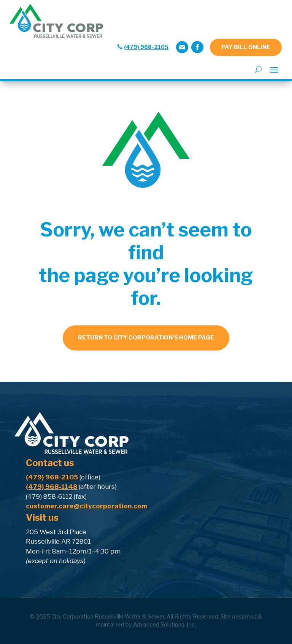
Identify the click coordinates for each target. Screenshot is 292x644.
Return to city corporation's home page (146, 338)
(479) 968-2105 (146, 47)
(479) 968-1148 (52, 487)
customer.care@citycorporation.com (86, 506)
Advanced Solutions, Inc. (164, 625)
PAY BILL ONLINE (246, 47)
